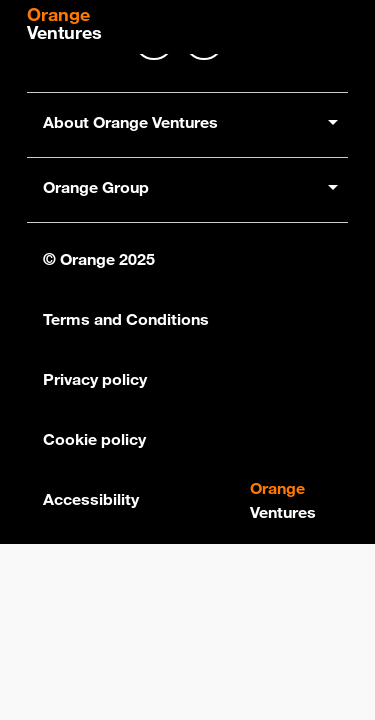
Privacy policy (95, 379)
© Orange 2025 (99, 259)
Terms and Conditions (126, 319)
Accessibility (91, 499)
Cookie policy (94, 439)
